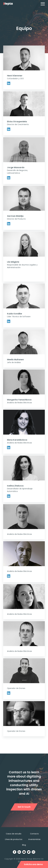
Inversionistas (34, 839)
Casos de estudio (14, 834)
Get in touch (24, 807)
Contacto (34, 834)
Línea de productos (14, 839)
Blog (24, 845)
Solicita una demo (33, 864)
